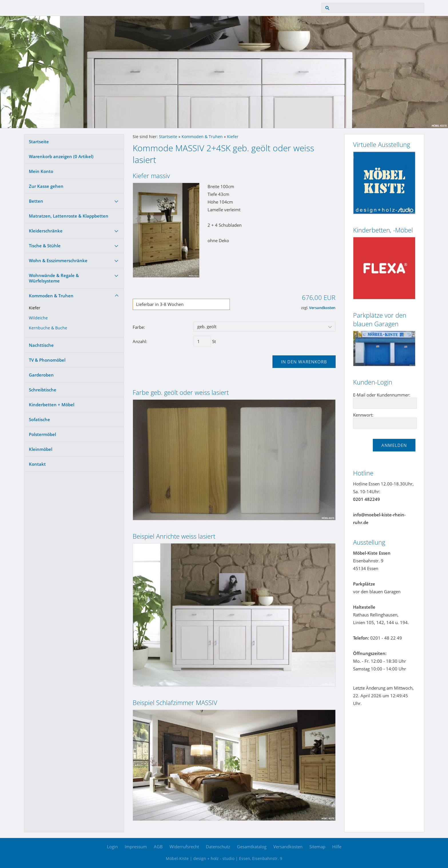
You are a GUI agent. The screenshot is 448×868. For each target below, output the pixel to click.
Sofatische (39, 419)
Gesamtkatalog (252, 847)
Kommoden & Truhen (51, 296)
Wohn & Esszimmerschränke (58, 260)
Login (112, 847)
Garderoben (41, 375)
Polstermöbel (42, 434)
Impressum (136, 847)
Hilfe (337, 847)
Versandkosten (322, 308)
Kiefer (35, 308)
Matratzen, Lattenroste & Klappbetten (69, 216)
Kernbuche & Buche (48, 328)
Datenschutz (218, 847)
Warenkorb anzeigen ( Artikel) (61, 156)
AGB (158, 847)
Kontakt (37, 464)
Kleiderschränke (46, 231)
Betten (36, 201)
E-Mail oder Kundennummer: (382, 395)
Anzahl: (140, 341)
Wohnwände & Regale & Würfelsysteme (54, 278)
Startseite (39, 142)
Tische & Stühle (45, 246)
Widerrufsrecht (184, 847)
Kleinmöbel (41, 449)
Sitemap (317, 847)
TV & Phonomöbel (47, 360)
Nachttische (41, 345)
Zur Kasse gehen (46, 186)
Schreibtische (43, 390)
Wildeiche (38, 318)
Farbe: (139, 327)
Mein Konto (41, 171)
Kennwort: (363, 415)
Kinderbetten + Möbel (52, 405)
